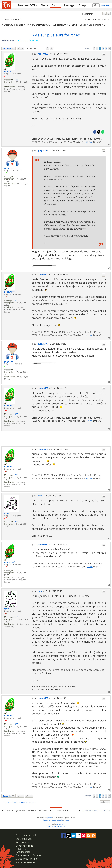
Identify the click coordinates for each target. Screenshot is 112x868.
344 (17, 522)
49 (16, 177)
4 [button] (106, 48)
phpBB (49, 818)
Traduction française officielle (53, 820)
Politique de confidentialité (23, 851)
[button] (94, 48)
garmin (89, 142)
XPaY (7, 513)
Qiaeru (67, 820)
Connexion (106, 5)
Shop (82, 5)
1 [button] (97, 48)
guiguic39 (9, 168)
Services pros (22, 842)
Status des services (25, 862)
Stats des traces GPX (26, 859)
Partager (70, 5)
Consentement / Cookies (28, 855)
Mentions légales (24, 846)
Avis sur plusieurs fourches (56, 35)
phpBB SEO (61, 824)
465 (17, 80)
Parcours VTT (26, 5)
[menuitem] (18, 19)
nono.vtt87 (9, 72)
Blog (43, 5)
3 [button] (103, 48)
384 (17, 617)
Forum (56, 5)
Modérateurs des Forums (28, 40)
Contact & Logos (24, 839)
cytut (7, 609)
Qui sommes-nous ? (26, 835)
